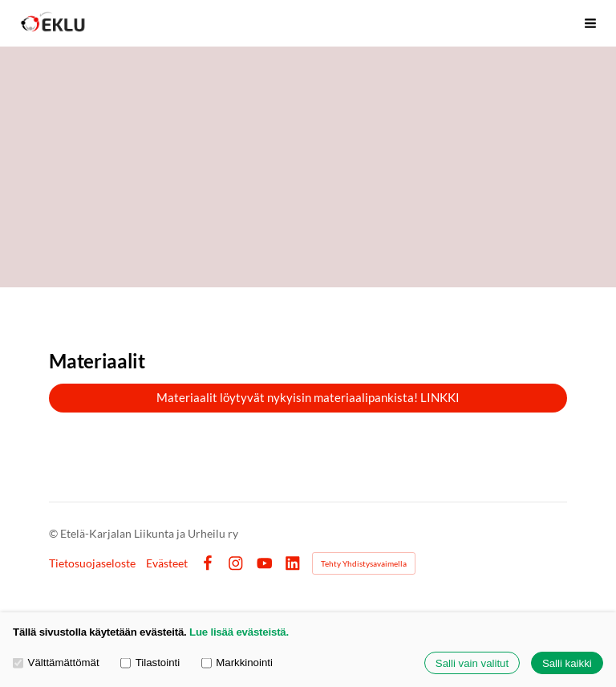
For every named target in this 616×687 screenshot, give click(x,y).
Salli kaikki (567, 663)
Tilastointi (150, 663)
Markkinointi (237, 663)
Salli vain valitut (472, 663)
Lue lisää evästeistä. (239, 632)
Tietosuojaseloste (92, 563)
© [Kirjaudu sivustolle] (55, 533)
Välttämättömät (56, 663)
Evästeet (167, 563)
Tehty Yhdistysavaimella (364, 563)
